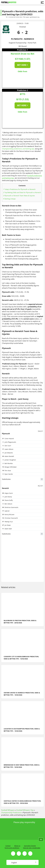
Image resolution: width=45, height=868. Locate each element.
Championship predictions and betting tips (18, 149)
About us (17, 846)
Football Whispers (8, 810)
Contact (8, 846)
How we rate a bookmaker (32, 848)
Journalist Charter (30, 846)
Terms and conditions (12, 848)
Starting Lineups (9, 199)
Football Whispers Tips (25, 810)
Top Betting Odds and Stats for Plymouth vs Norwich (22, 192)
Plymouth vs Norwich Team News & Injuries (19, 196)
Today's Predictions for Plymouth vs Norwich (19, 189)
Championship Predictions (11, 813)
